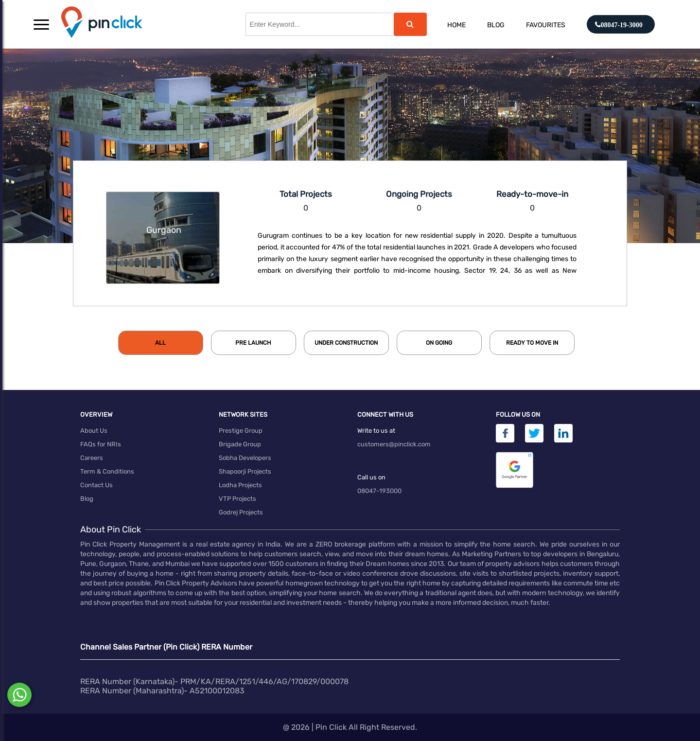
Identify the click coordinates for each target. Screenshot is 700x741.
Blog (496, 25)
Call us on (371, 477)
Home (456, 25)
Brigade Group (240, 444)
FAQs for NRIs (101, 444)
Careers (92, 458)
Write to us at (376, 431)
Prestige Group (241, 431)
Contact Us (96, 485)
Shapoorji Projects (245, 471)
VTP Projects (237, 499)
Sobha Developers (245, 458)
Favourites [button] (546, 25)
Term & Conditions (107, 471)
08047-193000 (379, 491)
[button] (41, 24)
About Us (94, 431)
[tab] (161, 343)
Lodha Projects (240, 485)
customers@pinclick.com (394, 444)
